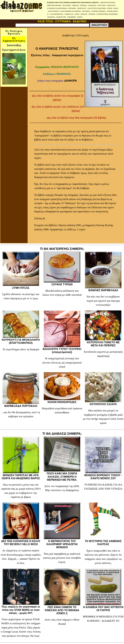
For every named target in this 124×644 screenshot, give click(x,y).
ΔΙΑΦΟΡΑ (71, 81)
